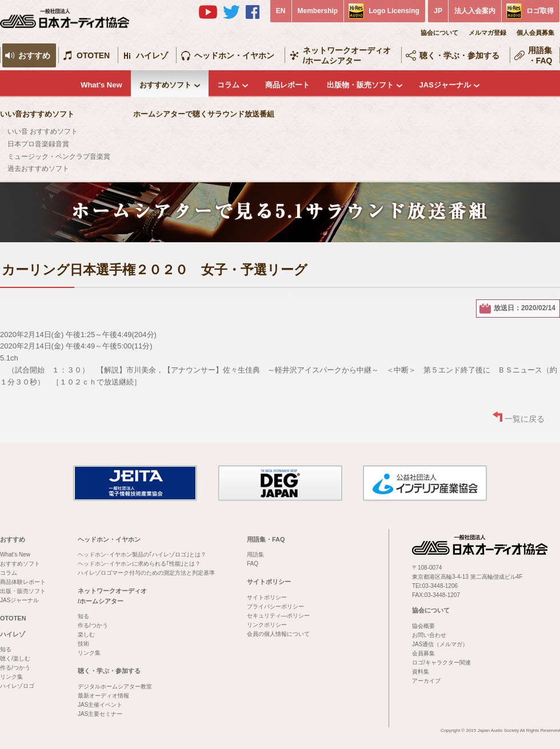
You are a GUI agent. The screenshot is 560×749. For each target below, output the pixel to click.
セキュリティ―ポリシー (278, 616)
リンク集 (11, 677)
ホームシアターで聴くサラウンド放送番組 (204, 114)
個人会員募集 (535, 33)
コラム (228, 85)
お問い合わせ (429, 635)
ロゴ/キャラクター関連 (441, 662)
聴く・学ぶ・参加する (459, 55)
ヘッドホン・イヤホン (234, 55)
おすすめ (34, 55)
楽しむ (86, 634)
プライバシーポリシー (275, 606)
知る (6, 649)
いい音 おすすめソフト (43, 131)
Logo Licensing (394, 11)
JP (438, 11)
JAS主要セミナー (100, 714)
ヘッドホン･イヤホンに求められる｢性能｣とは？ (139, 564)
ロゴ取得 (540, 11)
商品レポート (287, 85)
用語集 (255, 554)
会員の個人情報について (278, 634)
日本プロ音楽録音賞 (38, 144)
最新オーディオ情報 (103, 696)
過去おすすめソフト (38, 169)
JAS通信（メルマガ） (440, 644)
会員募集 (423, 653)
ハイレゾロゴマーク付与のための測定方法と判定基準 (146, 573)
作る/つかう (15, 668)
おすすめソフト (165, 85)
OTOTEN (93, 55)
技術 (83, 644)
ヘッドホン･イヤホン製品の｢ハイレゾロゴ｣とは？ (142, 554)
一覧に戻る (525, 419)
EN (281, 11)
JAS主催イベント (100, 705)
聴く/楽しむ (15, 658)
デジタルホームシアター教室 (115, 686)
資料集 (421, 672)
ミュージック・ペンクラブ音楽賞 (59, 157)
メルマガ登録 (487, 33)
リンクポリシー (267, 625)
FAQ (253, 564)
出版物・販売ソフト (360, 85)
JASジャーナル (445, 85)
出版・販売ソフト (23, 591)
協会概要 (423, 626)
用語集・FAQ (540, 55)
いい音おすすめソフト (37, 114)
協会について (439, 33)
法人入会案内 (475, 11)
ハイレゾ (152, 55)
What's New (101, 85)
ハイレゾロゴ (17, 686)
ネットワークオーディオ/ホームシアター (347, 55)
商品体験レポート (23, 582)
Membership (318, 11)
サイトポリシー (269, 582)
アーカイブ (426, 681)
